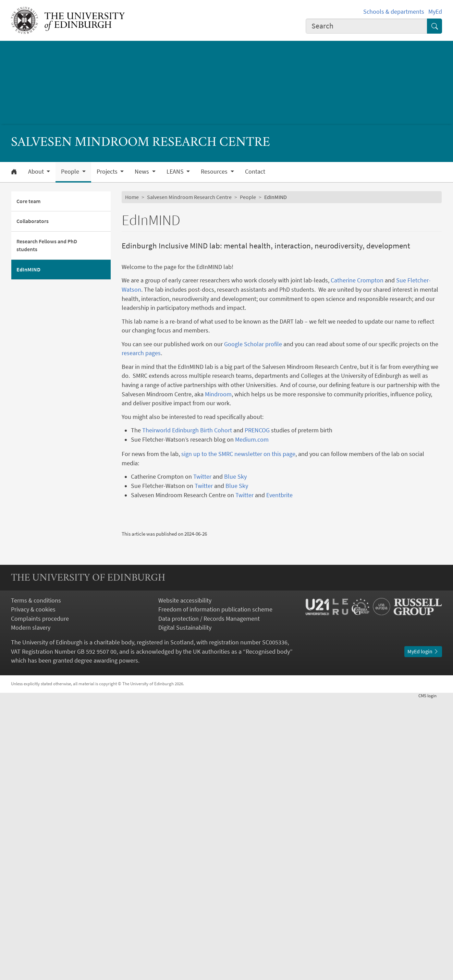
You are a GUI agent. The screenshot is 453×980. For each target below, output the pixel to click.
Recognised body (268, 932)
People (248, 197)
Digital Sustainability (185, 909)
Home (132, 197)
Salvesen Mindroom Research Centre (189, 197)
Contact (255, 172)
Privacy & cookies (33, 890)
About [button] (37, 172)
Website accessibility (185, 881)
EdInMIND (28, 270)
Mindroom (218, 394)
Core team (28, 201)
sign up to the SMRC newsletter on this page (238, 454)
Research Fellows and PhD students (47, 245)
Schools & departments (394, 12)
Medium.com (252, 440)
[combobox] (366, 26)
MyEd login (423, 932)
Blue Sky (235, 477)
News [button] (143, 172)
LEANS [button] (176, 172)
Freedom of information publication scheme (215, 890)
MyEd (435, 12)
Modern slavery (31, 909)
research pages (141, 353)
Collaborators (33, 221)
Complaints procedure (40, 899)
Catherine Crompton (357, 280)
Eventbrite (279, 495)
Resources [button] (215, 172)
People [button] (71, 172)
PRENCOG (257, 430)
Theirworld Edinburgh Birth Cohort (187, 430)
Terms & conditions (36, 881)
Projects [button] (108, 172)
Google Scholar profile (253, 344)
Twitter (202, 477)
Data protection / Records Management (209, 899)
